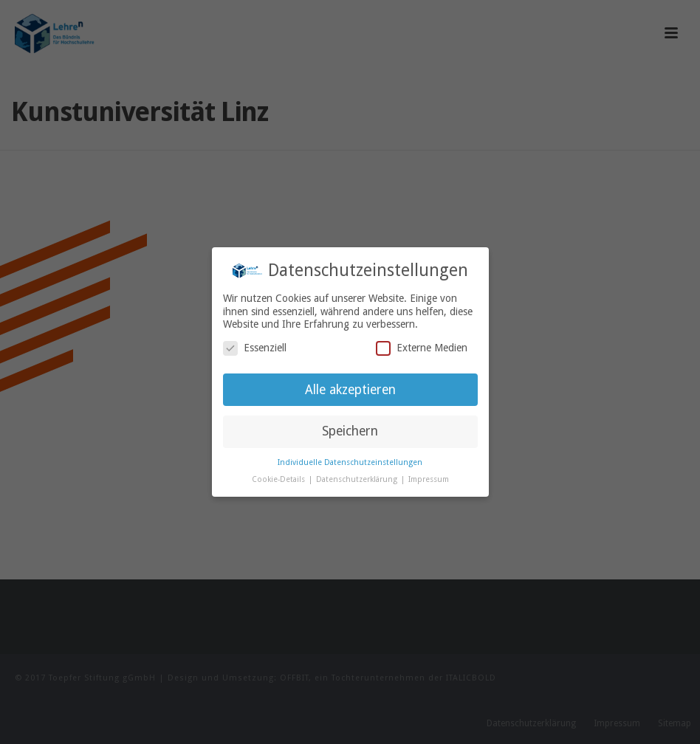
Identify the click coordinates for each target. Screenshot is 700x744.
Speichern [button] (350, 431)
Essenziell (255, 348)
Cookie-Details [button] (279, 479)
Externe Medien (422, 348)
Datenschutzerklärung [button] (358, 479)
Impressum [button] (429, 479)
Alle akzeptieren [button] (350, 390)
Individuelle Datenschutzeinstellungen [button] (350, 462)
